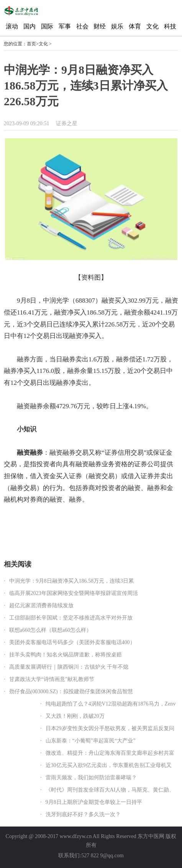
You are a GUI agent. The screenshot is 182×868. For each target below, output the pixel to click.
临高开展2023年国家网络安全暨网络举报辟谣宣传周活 (74, 593)
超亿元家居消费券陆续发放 (41, 605)
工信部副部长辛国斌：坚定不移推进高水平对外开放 (71, 618)
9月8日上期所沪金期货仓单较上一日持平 (94, 802)
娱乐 (117, 26)
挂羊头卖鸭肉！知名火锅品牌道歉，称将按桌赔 (66, 655)
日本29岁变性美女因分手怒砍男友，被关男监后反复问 (110, 728)
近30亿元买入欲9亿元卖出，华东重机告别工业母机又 (109, 765)
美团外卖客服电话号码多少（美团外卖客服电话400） (72, 642)
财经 (100, 26)
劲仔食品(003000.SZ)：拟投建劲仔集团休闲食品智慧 (71, 692)
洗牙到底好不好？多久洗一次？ (83, 814)
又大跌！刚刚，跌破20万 (75, 716)
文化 (152, 26)
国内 (30, 26)
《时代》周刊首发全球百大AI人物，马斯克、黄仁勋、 (110, 790)
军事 (65, 26)
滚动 (12, 26)
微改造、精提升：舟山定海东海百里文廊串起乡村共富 (110, 753)
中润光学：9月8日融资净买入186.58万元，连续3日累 (72, 581)
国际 (47, 26)
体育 (135, 26)
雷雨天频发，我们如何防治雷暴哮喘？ (91, 778)
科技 (170, 26)
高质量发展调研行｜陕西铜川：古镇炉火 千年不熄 (69, 667)
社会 (82, 26)
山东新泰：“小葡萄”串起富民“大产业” (91, 741)
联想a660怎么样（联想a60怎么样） (50, 630)
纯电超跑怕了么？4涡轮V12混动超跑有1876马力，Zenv (111, 704)
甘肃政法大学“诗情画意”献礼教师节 (52, 679)
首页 (31, 44)
